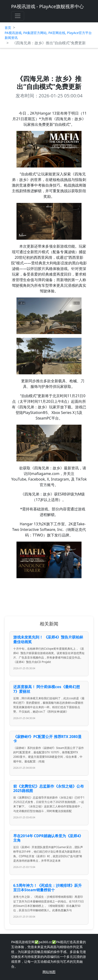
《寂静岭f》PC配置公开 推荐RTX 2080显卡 (47, 739)
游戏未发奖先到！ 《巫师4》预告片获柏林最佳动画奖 (48, 639)
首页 (8, 28)
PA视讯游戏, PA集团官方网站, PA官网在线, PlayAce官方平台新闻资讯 (48, 35)
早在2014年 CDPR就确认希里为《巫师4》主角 (48, 838)
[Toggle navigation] (18, 16)
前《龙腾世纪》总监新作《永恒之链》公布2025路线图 (49, 788)
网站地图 (49, 972)
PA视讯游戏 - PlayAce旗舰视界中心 (47, 6)
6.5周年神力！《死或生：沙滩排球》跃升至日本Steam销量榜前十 (47, 888)
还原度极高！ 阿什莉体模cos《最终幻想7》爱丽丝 (46, 689)
